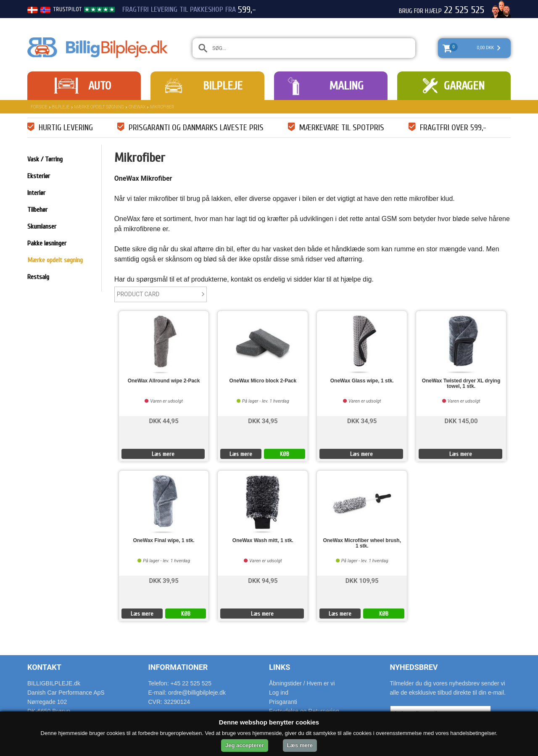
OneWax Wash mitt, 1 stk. (263, 541)
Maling (346, 86)
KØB (285, 454)
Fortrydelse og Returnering (304, 711)
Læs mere (163, 454)
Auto (100, 86)
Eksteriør (39, 176)
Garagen (464, 86)
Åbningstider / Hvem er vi (302, 683)
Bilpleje (223, 86)
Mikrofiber (162, 107)
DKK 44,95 (164, 420)
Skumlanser (42, 227)
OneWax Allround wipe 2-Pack (164, 381)
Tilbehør (37, 210)
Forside (39, 107)
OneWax (137, 107)
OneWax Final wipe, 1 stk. (164, 541)
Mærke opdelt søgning (99, 107)
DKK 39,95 (164, 580)
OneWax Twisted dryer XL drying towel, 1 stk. (461, 384)
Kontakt (44, 667)
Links (280, 667)
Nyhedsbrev (414, 667)
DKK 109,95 (362, 580)
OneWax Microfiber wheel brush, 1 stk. (362, 543)
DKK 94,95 (263, 580)
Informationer (178, 667)
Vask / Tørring (45, 159)
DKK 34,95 (263, 420)
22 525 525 (464, 10)
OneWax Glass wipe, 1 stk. (362, 381)
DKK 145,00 (461, 420)
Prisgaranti (283, 702)
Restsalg (38, 277)
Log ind (279, 693)
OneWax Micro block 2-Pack (263, 381)
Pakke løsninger (47, 243)
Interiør (36, 193)
